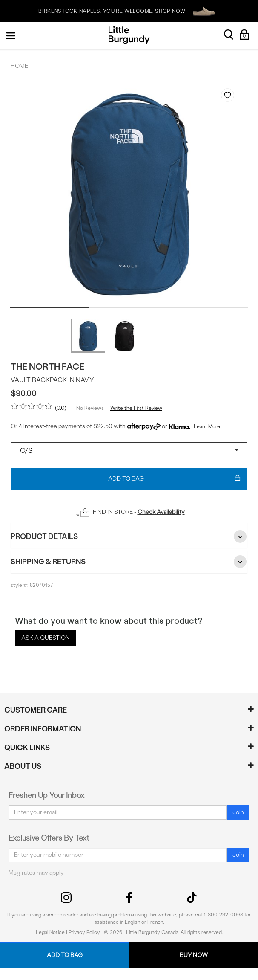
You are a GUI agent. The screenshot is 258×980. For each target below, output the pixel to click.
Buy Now (194, 955)
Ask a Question (46, 638)
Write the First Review (136, 408)
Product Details (129, 536)
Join (238, 812)
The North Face (47, 367)
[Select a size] (129, 451)
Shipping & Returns (129, 562)
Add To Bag (174, 479)
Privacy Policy (84, 932)
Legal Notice (50, 932)
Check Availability (161, 512)
